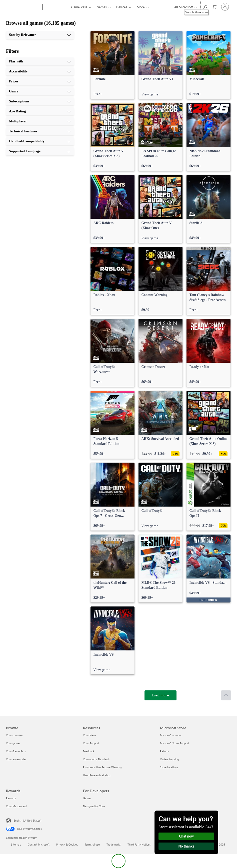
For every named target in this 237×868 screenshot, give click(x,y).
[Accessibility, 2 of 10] (40, 71)
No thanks (186, 846)
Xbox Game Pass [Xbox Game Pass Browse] (16, 751)
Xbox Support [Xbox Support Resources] (91, 743)
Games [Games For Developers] (87, 798)
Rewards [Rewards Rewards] (11, 798)
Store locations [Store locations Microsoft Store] (169, 767)
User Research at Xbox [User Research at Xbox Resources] (97, 775)
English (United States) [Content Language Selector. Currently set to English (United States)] (27, 820)
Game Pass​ (79, 7)
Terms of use (92, 844)
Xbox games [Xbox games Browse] (13, 743)
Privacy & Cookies (67, 844)
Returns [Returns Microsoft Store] (165, 751)
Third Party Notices (139, 844)
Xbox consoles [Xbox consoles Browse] (14, 735)
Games (102, 7)
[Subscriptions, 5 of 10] (40, 101)
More (141, 7)
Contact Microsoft (39, 844)
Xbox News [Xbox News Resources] (90, 735)
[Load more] (160, 695)
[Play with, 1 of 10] (40, 61)
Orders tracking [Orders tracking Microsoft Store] (169, 759)
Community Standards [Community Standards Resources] (96, 759)
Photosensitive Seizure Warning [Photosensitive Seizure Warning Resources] (102, 767)
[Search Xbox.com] (205, 6)
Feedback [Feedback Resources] (89, 751)
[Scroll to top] (226, 695)
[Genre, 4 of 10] (40, 91)
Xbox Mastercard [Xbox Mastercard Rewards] (16, 806)
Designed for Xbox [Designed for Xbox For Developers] (94, 806)
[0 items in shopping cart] (214, 6)
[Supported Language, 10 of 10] (40, 151)
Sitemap (16, 844)
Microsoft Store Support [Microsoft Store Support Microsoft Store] (174, 743)
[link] (112, 65)
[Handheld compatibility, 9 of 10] (40, 141)
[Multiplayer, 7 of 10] (40, 121)
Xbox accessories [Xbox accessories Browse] (16, 759)
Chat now (186, 836)
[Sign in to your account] (225, 7)
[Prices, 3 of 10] (40, 81)
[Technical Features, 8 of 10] (40, 131)
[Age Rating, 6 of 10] (40, 111)
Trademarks (114, 844)
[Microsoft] (23, 7)
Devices (122, 7)
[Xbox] (56, 7)
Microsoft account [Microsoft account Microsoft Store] (171, 735)
